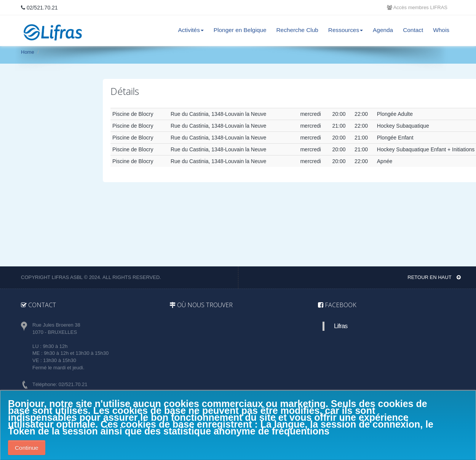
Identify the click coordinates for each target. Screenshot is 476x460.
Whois (441, 30)
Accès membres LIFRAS (417, 7)
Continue (27, 448)
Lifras (341, 326)
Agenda (383, 30)
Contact (413, 30)
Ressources (346, 30)
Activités (191, 30)
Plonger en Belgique (240, 30)
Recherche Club (297, 30)
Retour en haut (434, 277)
